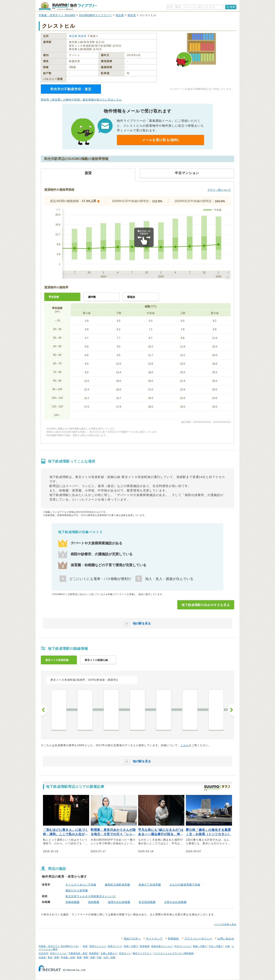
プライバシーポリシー (198, 939)
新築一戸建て (200, 946)
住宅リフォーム (58, 953)
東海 (79, 957)
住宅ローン (125, 953)
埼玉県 (120, 15)
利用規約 (173, 939)
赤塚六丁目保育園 (150, 885)
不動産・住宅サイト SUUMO (57, 15)
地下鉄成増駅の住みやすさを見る (206, 605)
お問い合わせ (226, 939)
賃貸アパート (115, 946)
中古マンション (183, 946)
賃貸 (85, 946)
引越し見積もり (109, 953)
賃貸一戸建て (131, 946)
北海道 (42, 957)
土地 (227, 946)
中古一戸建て (216, 946)
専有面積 (54, 297)
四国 (93, 957)
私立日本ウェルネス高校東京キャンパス (91, 896)
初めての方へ (132, 939)
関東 (57, 957)
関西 (86, 957)
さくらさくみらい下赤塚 (81, 885)
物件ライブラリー (142, 953)
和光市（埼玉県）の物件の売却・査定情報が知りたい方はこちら (81, 100)
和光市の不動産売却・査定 (71, 89)
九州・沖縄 (109, 957)
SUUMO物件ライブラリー (96, 15)
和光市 (132, 15)
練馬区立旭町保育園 (117, 885)
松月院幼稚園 (147, 902)
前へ (44, 710)
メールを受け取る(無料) (160, 140)
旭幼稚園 (94, 902)
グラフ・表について (219, 190)
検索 (232, 7)
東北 (50, 957)
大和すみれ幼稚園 (175, 902)
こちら (185, 745)
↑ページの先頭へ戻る (225, 924)
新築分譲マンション (162, 946)
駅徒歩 (131, 297)
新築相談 (94, 953)
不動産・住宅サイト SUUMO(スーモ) (59, 946)
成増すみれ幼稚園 (119, 902)
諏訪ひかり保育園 (77, 890)
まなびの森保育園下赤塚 (185, 885)
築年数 (92, 297)
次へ (231, 710)
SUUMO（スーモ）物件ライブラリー (68, 6)
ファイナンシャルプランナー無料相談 (173, 953)
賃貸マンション (98, 946)
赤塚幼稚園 (73, 902)
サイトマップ (154, 939)
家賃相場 (145, 946)
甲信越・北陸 (68, 957)
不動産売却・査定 (78, 953)
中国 (99, 957)
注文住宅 (43, 953)
